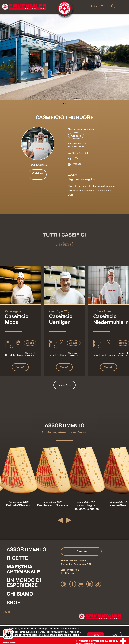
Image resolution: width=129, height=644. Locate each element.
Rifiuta (113, 633)
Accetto (94, 633)
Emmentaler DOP (19, 502)
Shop (14, 602)
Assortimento (26, 549)
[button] (4, 57)
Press (7, 612)
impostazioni (57, 629)
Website (77, 164)
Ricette (17, 558)
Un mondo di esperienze (24, 583)
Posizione (38, 173)
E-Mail (76, 158)
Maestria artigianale (23, 569)
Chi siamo (20, 594)
